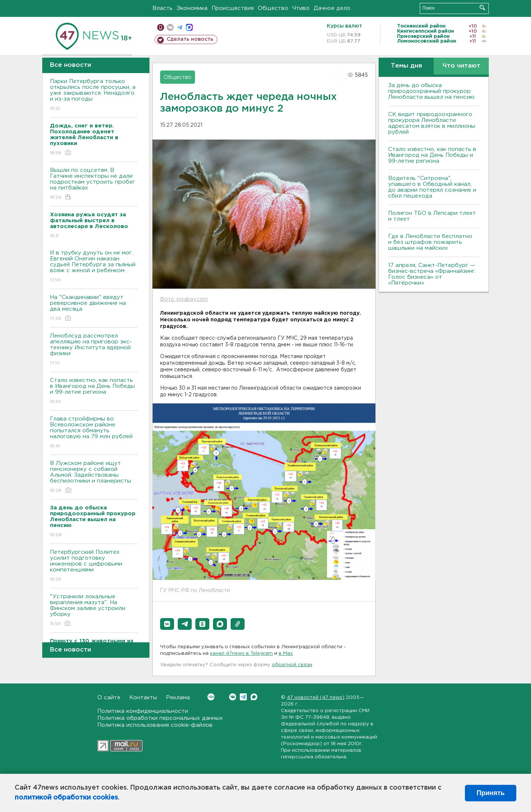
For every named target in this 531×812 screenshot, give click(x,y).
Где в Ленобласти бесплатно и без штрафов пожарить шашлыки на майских (430, 242)
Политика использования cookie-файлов (155, 725)
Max (254, 697)
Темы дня (406, 66)
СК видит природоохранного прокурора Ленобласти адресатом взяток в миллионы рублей (432, 123)
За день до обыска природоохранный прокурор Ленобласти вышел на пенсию (431, 91)
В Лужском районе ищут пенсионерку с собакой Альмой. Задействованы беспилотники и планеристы (94, 477)
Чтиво (301, 8)
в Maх (286, 654)
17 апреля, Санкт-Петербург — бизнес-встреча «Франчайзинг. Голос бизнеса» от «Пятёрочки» (432, 274)
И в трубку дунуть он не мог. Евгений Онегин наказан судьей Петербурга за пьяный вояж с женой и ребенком (94, 267)
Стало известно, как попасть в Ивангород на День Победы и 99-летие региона (94, 391)
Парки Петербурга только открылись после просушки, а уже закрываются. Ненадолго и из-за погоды (94, 95)
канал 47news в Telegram (241, 654)
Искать (482, 8)
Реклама (178, 698)
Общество (273, 8)
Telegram (243, 697)
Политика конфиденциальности (143, 711)
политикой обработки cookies (66, 798)
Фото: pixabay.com (184, 299)
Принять (491, 793)
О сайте (109, 698)
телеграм (180, 27)
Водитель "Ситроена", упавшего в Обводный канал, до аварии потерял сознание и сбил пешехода (432, 187)
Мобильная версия (161, 27)
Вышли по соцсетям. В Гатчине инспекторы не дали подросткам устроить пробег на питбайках (94, 184)
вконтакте (170, 27)
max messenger (189, 27)
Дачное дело (332, 8)
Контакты (143, 698)
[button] (167, 624)
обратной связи (292, 665)
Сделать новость (190, 39)
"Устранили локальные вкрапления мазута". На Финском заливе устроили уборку (94, 611)
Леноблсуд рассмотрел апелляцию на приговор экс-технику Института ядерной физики (94, 350)
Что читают (461, 66)
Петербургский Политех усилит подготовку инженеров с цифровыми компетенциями (94, 566)
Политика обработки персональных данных (160, 718)
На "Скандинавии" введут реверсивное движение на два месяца (94, 308)
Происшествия (233, 8)
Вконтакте (211, 697)
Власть (162, 8)
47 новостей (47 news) (316, 698)
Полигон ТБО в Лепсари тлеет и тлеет (432, 216)
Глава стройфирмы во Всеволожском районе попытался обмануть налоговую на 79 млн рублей (94, 433)
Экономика (192, 8)
